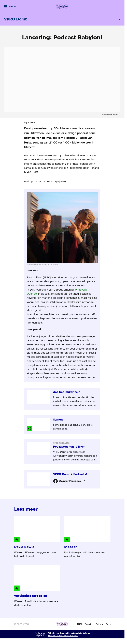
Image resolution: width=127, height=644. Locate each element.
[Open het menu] (10, 6)
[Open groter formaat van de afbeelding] (62, 227)
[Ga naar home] (62, 6)
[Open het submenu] (120, 19)
